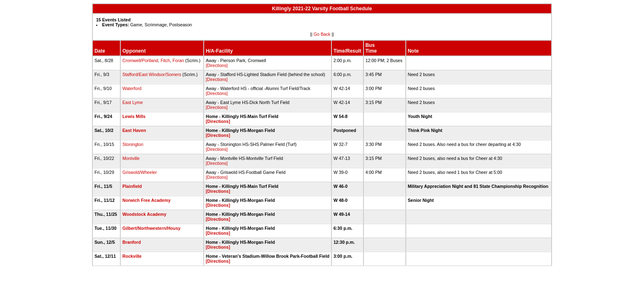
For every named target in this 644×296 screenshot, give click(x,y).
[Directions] (217, 65)
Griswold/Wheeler (140, 172)
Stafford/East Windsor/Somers (152, 74)
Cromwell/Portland (140, 60)
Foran (178, 60)
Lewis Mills (134, 116)
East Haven (134, 130)
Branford (132, 242)
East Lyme (133, 102)
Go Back (322, 34)
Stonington (133, 144)
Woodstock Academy (144, 214)
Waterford (132, 88)
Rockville (132, 256)
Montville (131, 158)
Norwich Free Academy (146, 200)
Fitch (165, 60)
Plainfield (132, 186)
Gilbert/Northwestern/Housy (152, 228)
